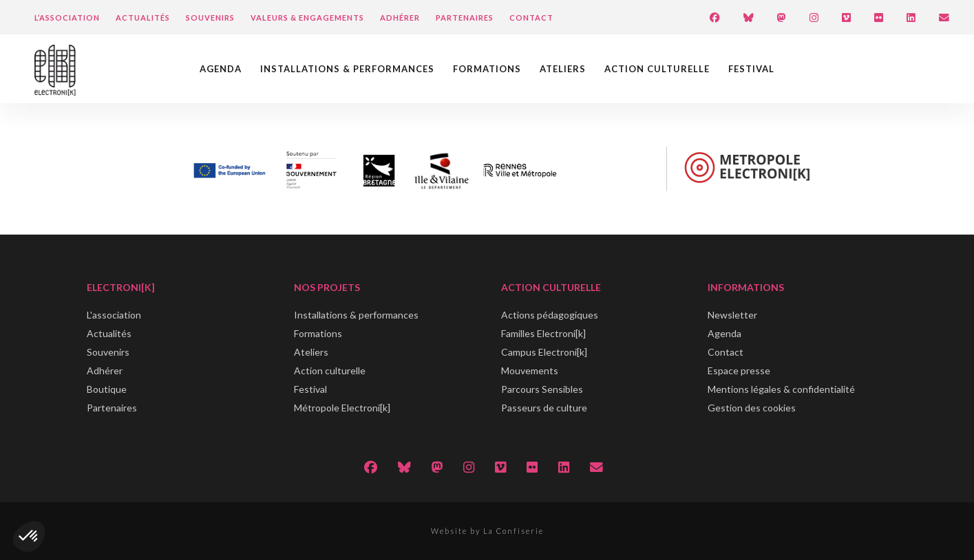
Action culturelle (657, 69)
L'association (114, 315)
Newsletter (732, 315)
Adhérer (400, 18)
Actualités (143, 18)
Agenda (221, 69)
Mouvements (530, 370)
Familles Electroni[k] (543, 333)
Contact (531, 18)
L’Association (67, 18)
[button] (29, 537)
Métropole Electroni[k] (342, 408)
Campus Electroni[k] (544, 352)
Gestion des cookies (752, 408)
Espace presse (739, 370)
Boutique (107, 389)
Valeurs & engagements (307, 18)
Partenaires (465, 18)
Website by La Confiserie (487, 531)
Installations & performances (347, 69)
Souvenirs (210, 18)
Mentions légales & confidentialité (781, 389)
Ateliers (563, 69)
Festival (751, 69)
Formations (487, 69)
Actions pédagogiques (550, 315)
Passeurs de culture (544, 408)
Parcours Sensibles (542, 389)
